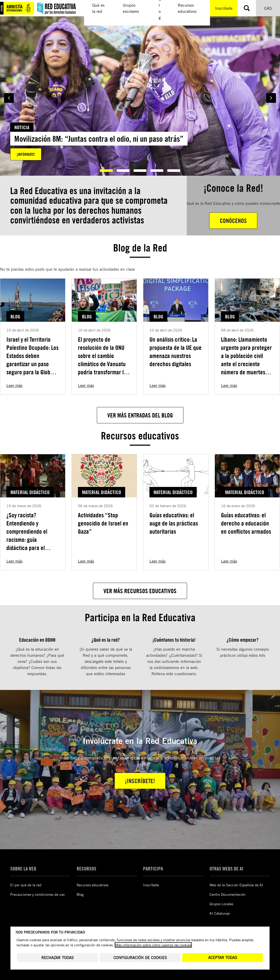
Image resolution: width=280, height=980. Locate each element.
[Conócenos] (233, 221)
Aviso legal (19, 948)
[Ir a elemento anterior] (9, 98)
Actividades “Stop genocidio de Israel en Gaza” (103, 523)
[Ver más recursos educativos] (140, 591)
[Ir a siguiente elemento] (271, 98)
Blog (80, 894)
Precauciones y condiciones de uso (37, 894)
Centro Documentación (228, 894)
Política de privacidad (100, 948)
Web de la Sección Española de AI (236, 885)
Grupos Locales (221, 904)
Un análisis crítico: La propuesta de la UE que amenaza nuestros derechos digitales (176, 352)
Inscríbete (224, 8)
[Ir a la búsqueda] (247, 8)
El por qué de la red (26, 885)
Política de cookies (55, 948)
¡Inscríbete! (140, 781)
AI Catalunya (220, 913)
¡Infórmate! (26, 154)
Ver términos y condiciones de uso (143, 967)
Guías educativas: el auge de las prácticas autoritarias (174, 523)
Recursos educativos (92, 885)
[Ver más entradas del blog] (140, 415)
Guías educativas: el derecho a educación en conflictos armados (246, 523)
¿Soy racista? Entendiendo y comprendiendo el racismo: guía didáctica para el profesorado (27, 535)
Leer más (14, 385)
